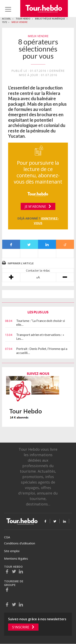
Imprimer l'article (21, 263)
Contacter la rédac (38, 270)
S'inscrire (21, 627)
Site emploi (12, 551)
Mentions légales (16, 558)
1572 (4, 22)
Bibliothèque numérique (50, 19)
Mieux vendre (20, 22)
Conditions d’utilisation (20, 543)
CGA (7, 537)
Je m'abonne (35, 206)
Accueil (6, 19)
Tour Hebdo (23, 19)
